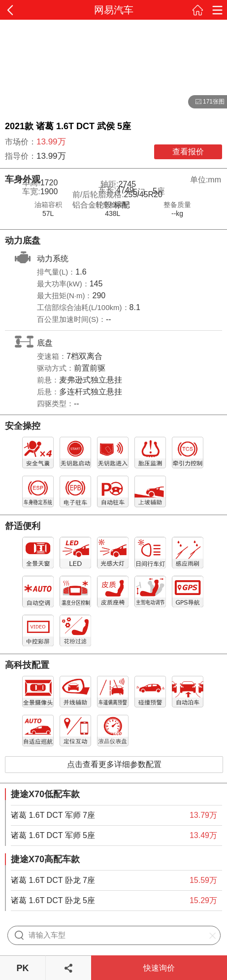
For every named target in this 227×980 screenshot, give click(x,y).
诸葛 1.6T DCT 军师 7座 (53, 815)
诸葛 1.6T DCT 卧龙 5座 (53, 900)
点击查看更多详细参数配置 (114, 764)
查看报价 (188, 152)
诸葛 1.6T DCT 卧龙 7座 (53, 880)
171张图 (206, 102)
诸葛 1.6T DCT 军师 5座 (53, 835)
